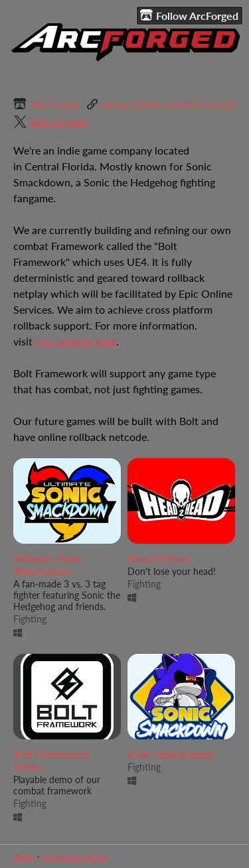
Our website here (76, 341)
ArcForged (55, 104)
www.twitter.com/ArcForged (168, 104)
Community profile (74, 856)
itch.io (24, 856)
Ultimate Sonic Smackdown (48, 564)
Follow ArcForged (189, 15)
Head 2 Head (158, 558)
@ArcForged (59, 121)
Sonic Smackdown (171, 754)
